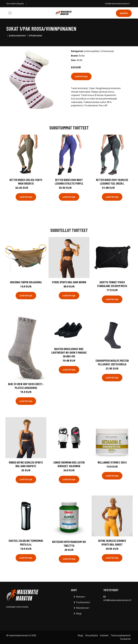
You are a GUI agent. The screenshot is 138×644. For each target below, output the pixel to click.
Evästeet (104, 635)
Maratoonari (83, 608)
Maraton (81, 597)
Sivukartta (125, 639)
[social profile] (26, 4)
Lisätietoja (81, 76)
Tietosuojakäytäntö (121, 635)
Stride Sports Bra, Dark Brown (69, 282)
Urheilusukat (35, 36)
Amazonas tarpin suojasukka (26, 282)
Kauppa (124, 13)
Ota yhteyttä (91, 635)
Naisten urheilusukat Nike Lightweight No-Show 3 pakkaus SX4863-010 (69, 353)
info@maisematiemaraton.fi (117, 4)
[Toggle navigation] (10, 13)
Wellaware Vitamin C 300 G (112, 462)
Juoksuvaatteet (18, 36)
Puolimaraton (83, 602)
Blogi (79, 613)
